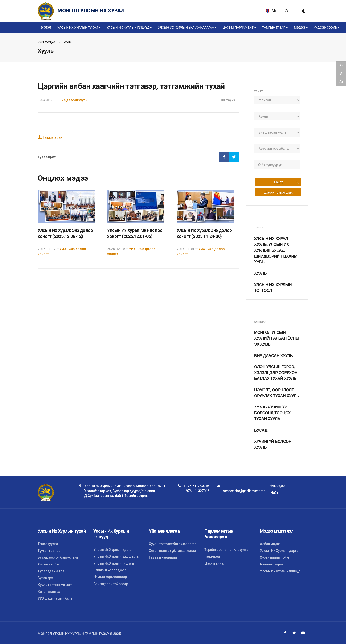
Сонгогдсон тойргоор (111, 584)
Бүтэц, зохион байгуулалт (58, 557)
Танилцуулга (48, 544)
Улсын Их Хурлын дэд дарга (116, 556)
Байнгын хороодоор (110, 570)
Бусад (261, 430)
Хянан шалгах (49, 592)
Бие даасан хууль (73, 100)
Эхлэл (46, 27)
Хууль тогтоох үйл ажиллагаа (173, 544)
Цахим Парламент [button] (238, 27)
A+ (341, 82)
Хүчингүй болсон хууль (273, 444)
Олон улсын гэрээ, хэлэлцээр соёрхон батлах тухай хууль (276, 373)
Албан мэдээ (270, 544)
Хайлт (286, 182)
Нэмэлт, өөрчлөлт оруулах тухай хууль (277, 393)
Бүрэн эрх (45, 578)
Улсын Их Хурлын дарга (112, 550)
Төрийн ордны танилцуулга (226, 550)
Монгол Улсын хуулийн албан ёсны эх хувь (277, 338)
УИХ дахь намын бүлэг (56, 598)
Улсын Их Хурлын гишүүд (114, 563)
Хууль (68, 43)
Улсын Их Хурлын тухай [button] (78, 27)
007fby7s (228, 100)
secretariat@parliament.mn (244, 491)
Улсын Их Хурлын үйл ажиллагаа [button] (186, 27)
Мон (273, 11)
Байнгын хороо (272, 564)
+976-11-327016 (197, 491)
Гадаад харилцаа (163, 557)
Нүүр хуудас (47, 43)
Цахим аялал (215, 563)
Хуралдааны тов (51, 571)
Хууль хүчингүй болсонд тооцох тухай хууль (272, 413)
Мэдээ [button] (299, 27)
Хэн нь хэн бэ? (49, 564)
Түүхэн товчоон (50, 551)
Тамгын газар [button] (274, 27)
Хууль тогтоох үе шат (55, 585)
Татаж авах (50, 137)
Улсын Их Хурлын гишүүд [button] (128, 27)
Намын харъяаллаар (110, 577)
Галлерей (212, 556)
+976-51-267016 (196, 486)
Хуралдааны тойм (275, 557)
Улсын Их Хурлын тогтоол (273, 288)
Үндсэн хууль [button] (325, 27)
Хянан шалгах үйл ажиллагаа (172, 551)
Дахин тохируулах (278, 192)
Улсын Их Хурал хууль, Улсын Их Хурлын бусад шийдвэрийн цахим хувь (276, 250)
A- (341, 65)
